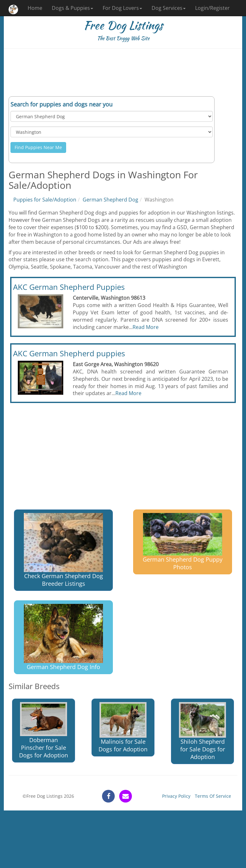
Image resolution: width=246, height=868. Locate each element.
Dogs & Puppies (72, 8)
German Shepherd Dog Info (63, 637)
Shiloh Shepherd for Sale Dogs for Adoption (202, 731)
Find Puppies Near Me (38, 147)
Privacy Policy (176, 796)
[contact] (126, 796)
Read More (146, 327)
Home (35, 8)
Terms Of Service (213, 796)
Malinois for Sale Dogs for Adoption (123, 728)
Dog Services (169, 8)
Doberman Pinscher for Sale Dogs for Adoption (44, 731)
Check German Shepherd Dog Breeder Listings (63, 550)
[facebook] (108, 796)
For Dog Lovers (122, 8)
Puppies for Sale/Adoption (45, 200)
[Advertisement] (123, 72)
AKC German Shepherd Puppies (69, 287)
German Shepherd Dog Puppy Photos (183, 542)
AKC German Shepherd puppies (69, 353)
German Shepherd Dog (110, 200)
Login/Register (212, 8)
